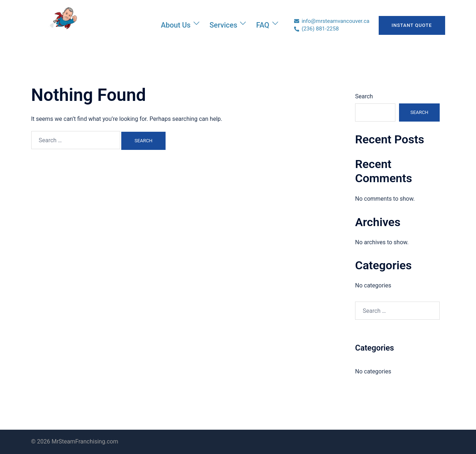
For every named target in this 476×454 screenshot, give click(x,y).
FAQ (263, 25)
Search (364, 96)
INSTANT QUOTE (412, 25)
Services (223, 25)
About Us (176, 25)
